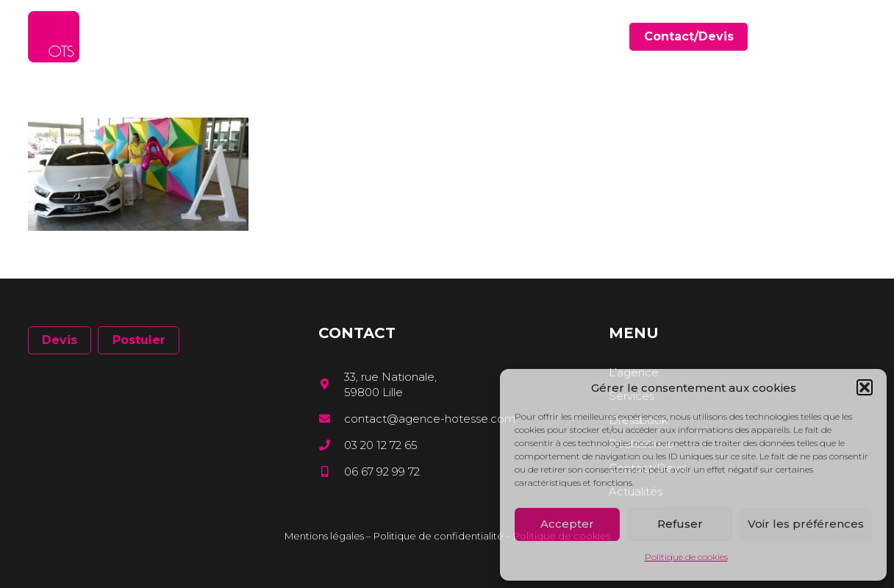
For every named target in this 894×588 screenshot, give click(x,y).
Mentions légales (324, 536)
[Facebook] (819, 36)
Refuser (680, 524)
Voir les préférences (806, 524)
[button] (865, 387)
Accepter (567, 524)
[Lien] (54, 37)
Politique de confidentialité (439, 536)
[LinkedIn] (840, 36)
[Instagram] (861, 37)
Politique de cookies (686, 557)
